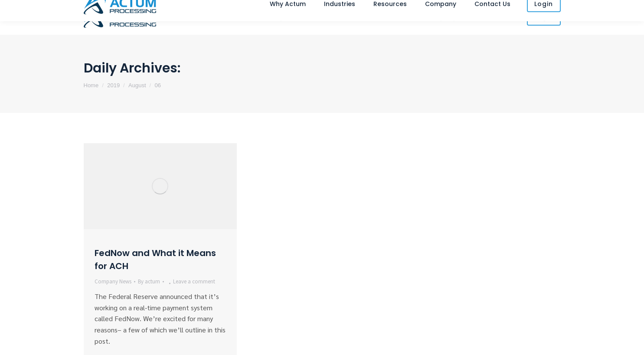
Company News (113, 281)
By (149, 281)
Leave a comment (194, 281)
